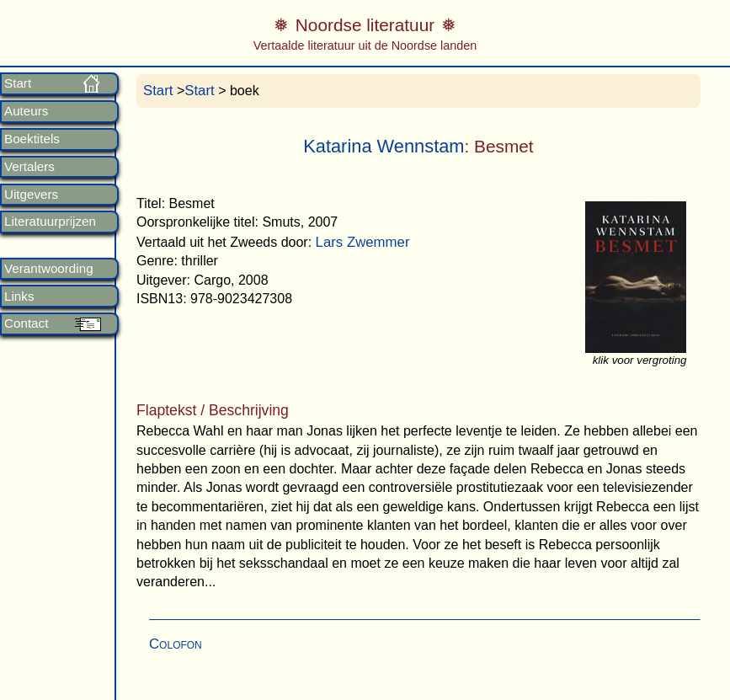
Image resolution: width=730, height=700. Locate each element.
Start (18, 83)
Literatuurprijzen (50, 222)
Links (19, 297)
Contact (26, 323)
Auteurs (26, 111)
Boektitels (32, 139)
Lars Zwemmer (363, 242)
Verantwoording (49, 269)
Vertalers (29, 167)
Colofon (176, 644)
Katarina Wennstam (384, 146)
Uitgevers (31, 195)
